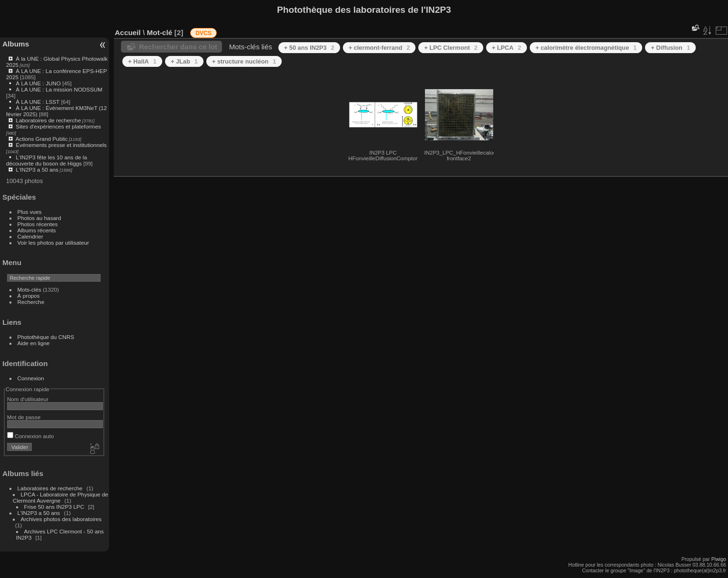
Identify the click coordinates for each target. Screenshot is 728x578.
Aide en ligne (34, 343)
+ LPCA (507, 48)
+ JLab (184, 61)
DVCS (203, 33)
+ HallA (142, 61)
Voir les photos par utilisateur (53, 243)
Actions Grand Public (42, 139)
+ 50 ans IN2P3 (309, 48)
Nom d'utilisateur (28, 399)
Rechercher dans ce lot (178, 47)
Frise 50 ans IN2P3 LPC (54, 507)
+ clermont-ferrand (379, 48)
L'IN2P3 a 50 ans (37, 170)
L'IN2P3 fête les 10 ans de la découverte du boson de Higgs (47, 160)
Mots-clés (29, 289)
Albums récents (37, 230)
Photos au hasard (39, 218)
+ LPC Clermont (451, 48)
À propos (29, 296)
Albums (16, 44)
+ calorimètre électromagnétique (586, 48)
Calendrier (30, 236)
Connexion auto (31, 436)
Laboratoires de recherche (48, 120)
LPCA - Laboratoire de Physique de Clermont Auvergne (60, 497)
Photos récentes (38, 224)
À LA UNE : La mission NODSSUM (59, 89)
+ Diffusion (670, 48)
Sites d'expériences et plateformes (58, 126)
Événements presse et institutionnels (61, 145)
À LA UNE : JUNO (39, 83)
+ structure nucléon (244, 61)
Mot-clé (159, 32)
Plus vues (30, 212)
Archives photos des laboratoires (61, 519)
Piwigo (719, 559)
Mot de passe (24, 417)
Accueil (128, 32)
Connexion (31, 378)
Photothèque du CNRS (46, 337)
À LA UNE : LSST (37, 102)
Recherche (31, 302)
